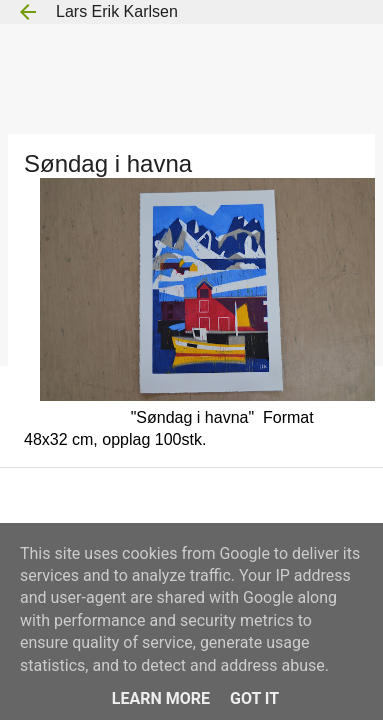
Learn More (161, 698)
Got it (254, 698)
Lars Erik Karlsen (117, 11)
